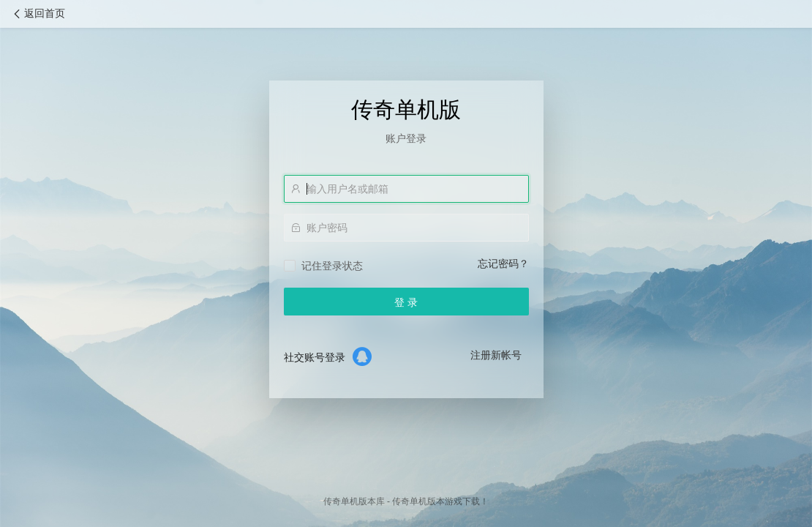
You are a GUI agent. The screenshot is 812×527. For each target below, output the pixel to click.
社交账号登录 (315, 357)
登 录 (406, 302)
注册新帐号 (496, 355)
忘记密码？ (503, 263)
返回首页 (38, 14)
